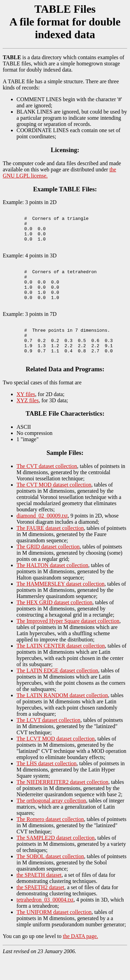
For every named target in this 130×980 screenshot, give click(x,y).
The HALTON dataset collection (52, 588)
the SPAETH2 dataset (40, 910)
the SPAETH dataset (39, 898)
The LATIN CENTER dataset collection (61, 668)
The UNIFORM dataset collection (54, 935)
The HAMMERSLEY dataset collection (61, 606)
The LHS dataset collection (47, 786)
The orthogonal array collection (51, 823)
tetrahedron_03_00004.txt (45, 922)
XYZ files (28, 423)
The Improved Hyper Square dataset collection (68, 644)
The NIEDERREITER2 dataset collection (62, 805)
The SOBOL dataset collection (50, 879)
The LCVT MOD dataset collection (56, 761)
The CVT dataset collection (47, 489)
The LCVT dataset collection (48, 743)
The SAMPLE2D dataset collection (56, 860)
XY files (26, 417)
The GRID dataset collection (48, 569)
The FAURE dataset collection (50, 551)
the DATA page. (80, 959)
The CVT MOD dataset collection (54, 507)
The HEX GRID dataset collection (54, 625)
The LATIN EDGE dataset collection (57, 693)
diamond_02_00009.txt (42, 538)
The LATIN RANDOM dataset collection (62, 718)
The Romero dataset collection (50, 842)
